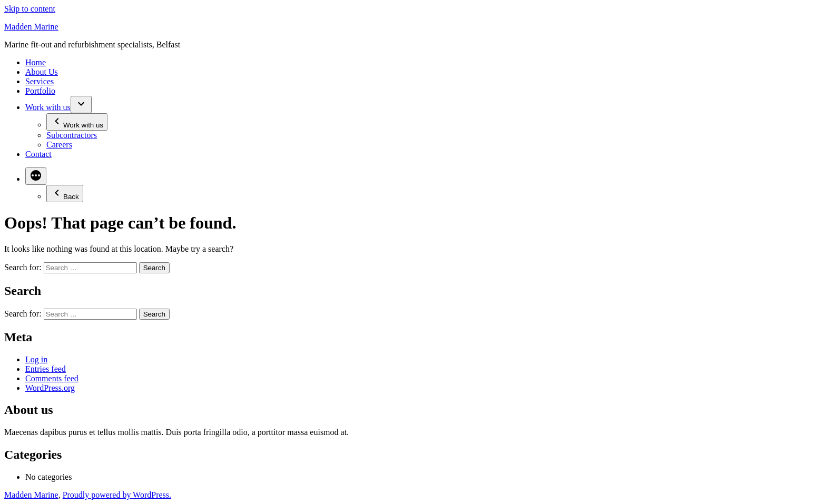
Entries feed (46, 369)
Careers (59, 145)
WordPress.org (50, 388)
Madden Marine (31, 27)
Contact (38, 154)
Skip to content (30, 9)
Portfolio (40, 91)
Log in (36, 359)
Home (36, 62)
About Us (42, 72)
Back (65, 194)
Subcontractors (72, 135)
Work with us (48, 107)
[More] (36, 176)
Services (40, 81)
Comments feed (52, 378)
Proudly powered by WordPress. (117, 495)
